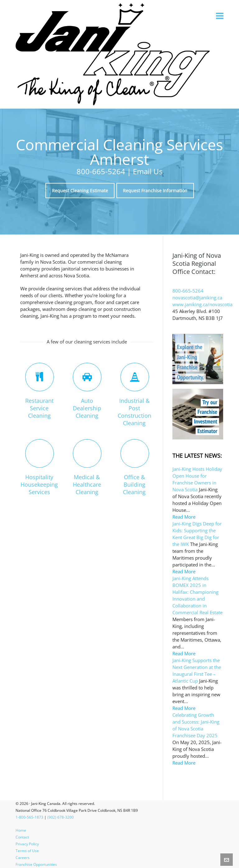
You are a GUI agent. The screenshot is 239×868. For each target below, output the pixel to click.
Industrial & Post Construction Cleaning (134, 412)
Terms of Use (27, 851)
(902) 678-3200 (61, 817)
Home (21, 830)
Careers (23, 858)
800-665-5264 (101, 171)
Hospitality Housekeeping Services (39, 484)
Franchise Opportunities (36, 864)
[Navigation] (220, 16)
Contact (22, 837)
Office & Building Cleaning (134, 484)
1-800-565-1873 (29, 817)
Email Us (148, 171)
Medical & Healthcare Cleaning (87, 484)
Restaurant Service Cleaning (39, 408)
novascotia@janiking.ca (197, 298)
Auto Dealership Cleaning (87, 408)
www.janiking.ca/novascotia (202, 304)
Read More (184, 517)
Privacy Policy (27, 844)
